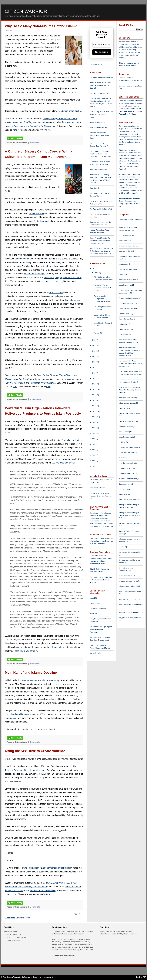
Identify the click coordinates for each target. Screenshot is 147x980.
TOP (144, 977)
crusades (123, 275)
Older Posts (79, 914)
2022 (94, 351)
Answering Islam (96, 653)
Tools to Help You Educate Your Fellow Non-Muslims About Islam (101, 114)
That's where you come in (25, 651)
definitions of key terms (128, 280)
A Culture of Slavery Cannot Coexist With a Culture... (103, 288)
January (97, 333)
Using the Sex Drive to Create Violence (35, 751)
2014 (94, 395)
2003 (94, 455)
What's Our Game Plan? (99, 127)
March (96, 273)
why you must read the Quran (130, 618)
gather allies (124, 324)
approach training (126, 251)
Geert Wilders (124, 329)
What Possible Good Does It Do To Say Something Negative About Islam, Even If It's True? (101, 251)
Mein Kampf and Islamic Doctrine (31, 673)
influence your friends (127, 403)
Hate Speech (95, 188)
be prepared (124, 264)
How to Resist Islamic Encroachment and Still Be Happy (46, 868)
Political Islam (95, 603)
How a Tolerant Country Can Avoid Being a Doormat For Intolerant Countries (100, 241)
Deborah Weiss (75, 440)
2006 (94, 439)
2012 (94, 406)
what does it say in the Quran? (130, 591)
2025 (94, 268)
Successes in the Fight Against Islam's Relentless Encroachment (101, 629)
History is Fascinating (15, 126)
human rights (23, 259)
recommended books (127, 468)
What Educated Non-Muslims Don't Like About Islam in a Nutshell (101, 85)
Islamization (26, 168)
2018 (94, 373)
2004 (94, 450)
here (15, 130)
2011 (94, 411)
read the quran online (127, 463)
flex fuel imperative (126, 319)
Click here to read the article (63, 955)
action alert (123, 241)
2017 (94, 378)
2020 (94, 362)
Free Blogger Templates (12, 977)
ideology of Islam (51, 266)
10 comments (35, 399)
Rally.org (134, 44)
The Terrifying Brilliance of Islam (101, 78)
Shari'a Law (124, 489)
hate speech (124, 335)
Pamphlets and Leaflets (98, 170)
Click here (101, 544)
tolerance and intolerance (129, 586)
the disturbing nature (61, 647)
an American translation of (42, 680)
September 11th (125, 484)
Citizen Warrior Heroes (12, 934)
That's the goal (40, 221)
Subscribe (102, 52)
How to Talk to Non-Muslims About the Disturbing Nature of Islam (130, 390)
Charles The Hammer (127, 269)
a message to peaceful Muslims (131, 220)
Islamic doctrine (37, 213)
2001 (94, 466)
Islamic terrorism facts (127, 421)
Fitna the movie (125, 314)
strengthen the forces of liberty (130, 523)
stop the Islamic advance (128, 499)
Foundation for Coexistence (43, 126)
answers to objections (127, 246)
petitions (122, 442)
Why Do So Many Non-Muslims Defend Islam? (41, 26)
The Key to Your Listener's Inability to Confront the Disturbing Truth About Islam (100, 154)
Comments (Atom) (23, 918)
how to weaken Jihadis (128, 398)
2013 (94, 400)
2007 (94, 433)
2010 (94, 417)
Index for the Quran (97, 488)
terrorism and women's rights (130, 552)
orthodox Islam (56, 292)
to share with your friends (129, 581)
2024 (94, 340)
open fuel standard (126, 437)
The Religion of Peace (98, 608)
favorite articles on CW (128, 308)
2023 (94, 345)
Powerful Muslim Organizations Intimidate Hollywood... (103, 299)
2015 (94, 389)
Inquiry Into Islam (73, 122)
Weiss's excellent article (63, 463)
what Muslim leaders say (128, 599)
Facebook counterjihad (128, 303)
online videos (124, 432)
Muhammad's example (34, 274)
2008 (94, 428)
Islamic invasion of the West (129, 413)
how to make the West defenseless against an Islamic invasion (130, 364)
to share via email (126, 576)
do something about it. (45, 729)
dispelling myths (125, 285)
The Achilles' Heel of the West (101, 209)
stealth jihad (124, 494)
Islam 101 (93, 598)
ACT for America (125, 235)
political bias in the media (129, 447)
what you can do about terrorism (131, 604)
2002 (94, 461)
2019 (94, 367)
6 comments (35, 907)
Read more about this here (70, 111)
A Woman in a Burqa (97, 122)
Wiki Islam (93, 614)
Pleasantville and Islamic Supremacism (69, 934)
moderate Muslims (126, 427)
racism (122, 458)
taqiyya (122, 169)
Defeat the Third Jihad (12, 940)
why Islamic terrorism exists (130, 612)
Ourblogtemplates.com (42, 977)
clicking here (124, 47)
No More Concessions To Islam (16, 937)
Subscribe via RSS (97, 64)
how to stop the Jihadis (128, 382)
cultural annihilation (18, 714)
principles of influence (127, 453)
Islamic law (75, 300)
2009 (94, 422)
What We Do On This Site (99, 93)
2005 (94, 444)
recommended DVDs (127, 473)
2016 (94, 384)
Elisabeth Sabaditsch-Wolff (129, 298)
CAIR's (43, 448)
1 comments (35, 143)
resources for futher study (129, 479)
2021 (94, 357)
